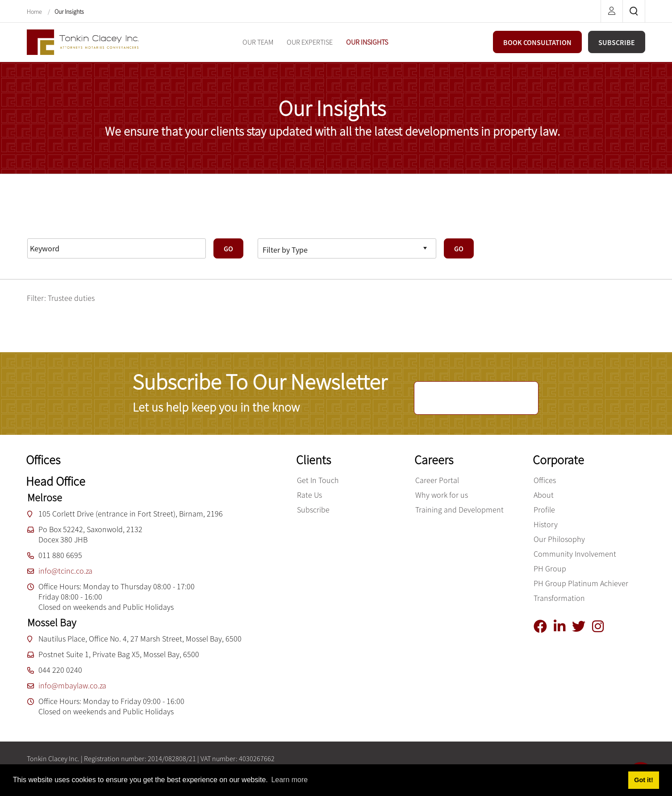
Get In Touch (318, 480)
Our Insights (69, 12)
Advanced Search (112, 226)
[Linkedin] (563, 627)
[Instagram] (601, 627)
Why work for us (442, 495)
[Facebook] (544, 627)
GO (228, 249)
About (544, 495)
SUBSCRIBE (617, 42)
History (546, 524)
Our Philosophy (559, 539)
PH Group (550, 569)
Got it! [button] (643, 780)
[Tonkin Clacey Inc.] (83, 41)
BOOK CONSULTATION (537, 42)
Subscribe (313, 510)
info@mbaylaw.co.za (72, 686)
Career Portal (437, 480)
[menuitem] (258, 42)
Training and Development (459, 510)
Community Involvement (575, 554)
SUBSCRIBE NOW (476, 398)
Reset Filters (52, 226)
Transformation (559, 598)
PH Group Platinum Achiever (581, 583)
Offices (545, 480)
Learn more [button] (289, 780)
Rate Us (309, 495)
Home (35, 12)
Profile (544, 510)
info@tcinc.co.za (65, 571)
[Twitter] (582, 627)
